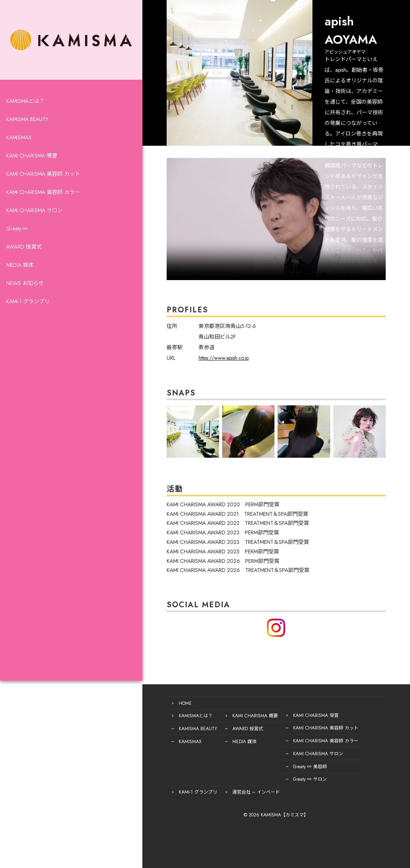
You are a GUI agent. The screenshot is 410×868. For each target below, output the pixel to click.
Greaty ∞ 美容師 (265, 768)
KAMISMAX (19, 155)
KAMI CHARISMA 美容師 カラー (43, 210)
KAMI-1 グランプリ (28, 319)
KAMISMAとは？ (25, 118)
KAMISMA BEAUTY (27, 137)
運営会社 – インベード (157, 792)
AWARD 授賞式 (24, 264)
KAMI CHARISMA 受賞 (271, 719)
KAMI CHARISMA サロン (34, 228)
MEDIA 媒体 (20, 282)
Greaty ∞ (17, 246)
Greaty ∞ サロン (265, 780)
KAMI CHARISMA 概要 (32, 173)
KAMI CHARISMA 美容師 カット (43, 191)
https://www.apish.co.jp (178, 371)
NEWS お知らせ (25, 301)
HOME (140, 707)
